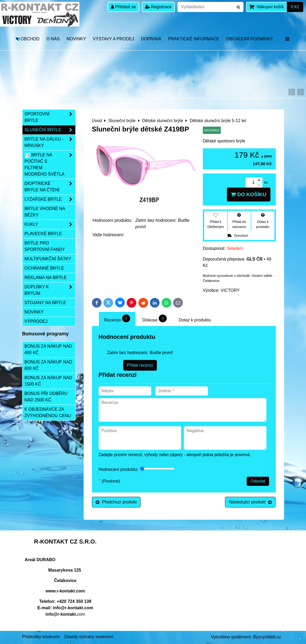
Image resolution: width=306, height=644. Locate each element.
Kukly (50, 224)
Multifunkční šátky (48, 259)
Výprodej (36, 321)
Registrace (158, 7)
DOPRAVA (151, 39)
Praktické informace (194, 39)
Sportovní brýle (50, 117)
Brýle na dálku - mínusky (50, 142)
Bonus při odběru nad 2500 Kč (46, 397)
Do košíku (249, 194)
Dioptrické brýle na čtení (50, 187)
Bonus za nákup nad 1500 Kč (48, 381)
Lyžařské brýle (50, 199)
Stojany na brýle (45, 303)
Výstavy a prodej (113, 39)
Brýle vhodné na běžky (45, 212)
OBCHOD (27, 39)
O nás (53, 39)
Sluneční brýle (50, 130)
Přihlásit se (123, 7)
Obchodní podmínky (250, 39)
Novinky (76, 39)
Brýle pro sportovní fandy (45, 246)
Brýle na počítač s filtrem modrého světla (50, 165)
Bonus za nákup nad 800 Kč (48, 365)
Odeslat (258, 481)
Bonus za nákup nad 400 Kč (48, 349)
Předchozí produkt (116, 502)
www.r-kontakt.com (65, 591)
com (65, 614)
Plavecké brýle (43, 234)
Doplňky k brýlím (50, 290)
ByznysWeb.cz (267, 637)
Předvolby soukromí (41, 637)
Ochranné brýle (44, 268)
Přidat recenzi (140, 365)
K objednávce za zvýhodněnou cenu (48, 412)
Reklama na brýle (46, 278)
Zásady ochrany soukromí (88, 637)
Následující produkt (250, 502)
